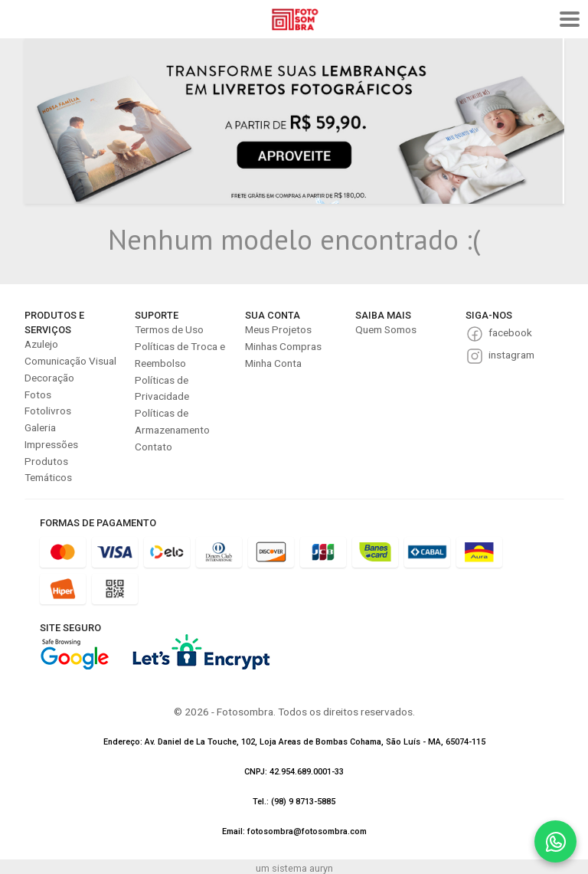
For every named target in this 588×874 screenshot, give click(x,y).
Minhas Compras (283, 346)
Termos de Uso (169, 329)
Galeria (40, 427)
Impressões (51, 444)
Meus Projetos (278, 329)
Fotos (38, 394)
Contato (154, 447)
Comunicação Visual (70, 361)
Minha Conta (273, 363)
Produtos (46, 461)
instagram (511, 355)
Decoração (49, 378)
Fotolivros (48, 411)
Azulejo (41, 344)
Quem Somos (386, 329)
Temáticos (48, 477)
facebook (510, 332)
